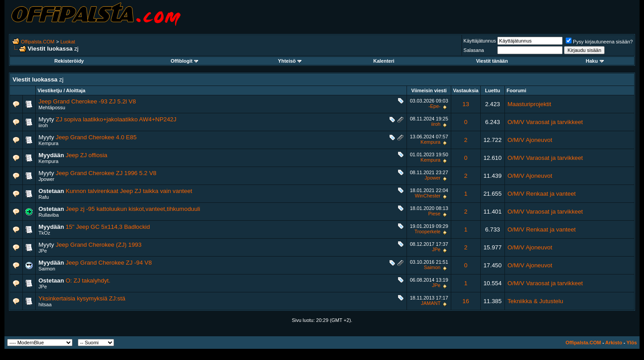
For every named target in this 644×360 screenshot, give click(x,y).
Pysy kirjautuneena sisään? (599, 42)
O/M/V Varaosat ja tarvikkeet (545, 122)
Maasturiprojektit (530, 104)
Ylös (632, 343)
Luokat (68, 42)
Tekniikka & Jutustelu (535, 301)
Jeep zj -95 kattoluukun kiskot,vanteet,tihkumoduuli (133, 209)
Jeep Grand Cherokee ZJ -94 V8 (109, 263)
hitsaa (45, 304)
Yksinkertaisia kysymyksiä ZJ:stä (82, 298)
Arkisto (614, 343)
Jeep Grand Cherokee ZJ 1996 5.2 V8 (106, 173)
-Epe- (434, 106)
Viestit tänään (492, 61)
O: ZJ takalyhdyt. (88, 281)
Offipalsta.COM (38, 42)
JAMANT (431, 303)
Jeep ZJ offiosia (87, 155)
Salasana (474, 50)
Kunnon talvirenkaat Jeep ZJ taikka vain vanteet (129, 191)
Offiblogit (184, 61)
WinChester (428, 196)
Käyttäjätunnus (480, 41)
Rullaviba (49, 215)
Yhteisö (290, 61)
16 (466, 301)
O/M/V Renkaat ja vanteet (542, 194)
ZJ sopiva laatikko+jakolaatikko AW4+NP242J (116, 119)
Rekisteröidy (69, 61)
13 (466, 104)
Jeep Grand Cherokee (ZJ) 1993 (99, 245)
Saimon (47, 269)
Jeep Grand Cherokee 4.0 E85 (96, 137)
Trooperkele (428, 231)
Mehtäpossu (52, 107)
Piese (434, 214)
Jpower (46, 179)
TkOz (44, 233)
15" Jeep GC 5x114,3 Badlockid (108, 227)
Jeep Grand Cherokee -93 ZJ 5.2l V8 (87, 101)
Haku (595, 61)
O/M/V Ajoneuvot (530, 140)
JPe (43, 251)
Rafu (44, 197)
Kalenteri (384, 61)
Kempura (49, 143)
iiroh (43, 125)
